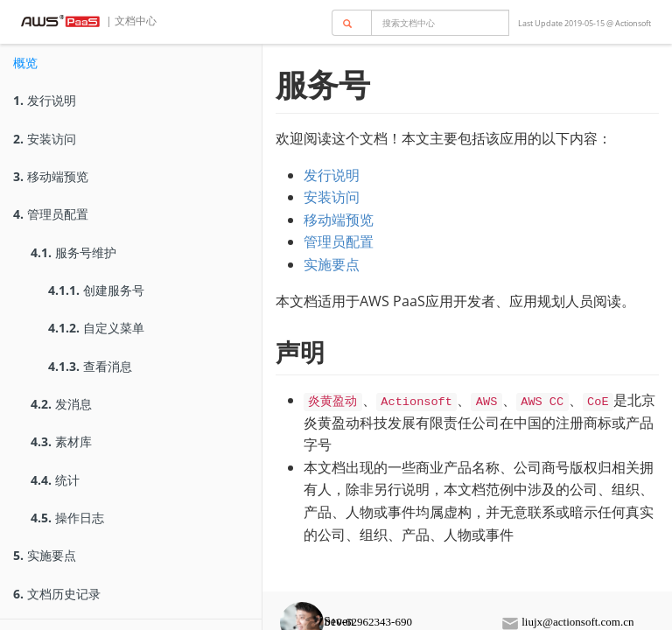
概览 (25, 63)
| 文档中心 (130, 21)
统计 (55, 480)
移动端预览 (51, 176)
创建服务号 (96, 290)
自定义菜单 (96, 328)
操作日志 (67, 518)
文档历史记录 (57, 594)
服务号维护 (73, 252)
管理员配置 (51, 214)
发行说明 (45, 100)
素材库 (61, 441)
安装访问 (45, 139)
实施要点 (45, 555)
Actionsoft (633, 23)
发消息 (61, 404)
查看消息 (90, 366)
